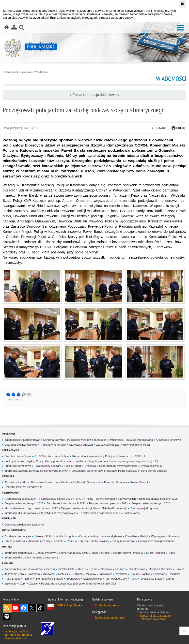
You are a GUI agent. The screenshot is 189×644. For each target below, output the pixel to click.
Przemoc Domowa (116, 482)
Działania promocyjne (18, 536)
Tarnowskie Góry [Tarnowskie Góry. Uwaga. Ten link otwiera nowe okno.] (116, 579)
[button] (180, 28)
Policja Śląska (10, 450)
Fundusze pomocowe (18, 466)
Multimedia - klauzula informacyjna (131, 440)
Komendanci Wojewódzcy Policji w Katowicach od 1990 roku (110, 456)
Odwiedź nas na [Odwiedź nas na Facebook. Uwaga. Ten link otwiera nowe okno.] (24, 608)
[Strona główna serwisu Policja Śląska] (6, 28)
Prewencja (8, 476)
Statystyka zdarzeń (81, 445)
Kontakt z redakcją (107, 605)
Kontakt (59, 541)
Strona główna (12, 72)
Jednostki (8, 563)
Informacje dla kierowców (20, 513)
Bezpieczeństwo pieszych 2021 (109, 503)
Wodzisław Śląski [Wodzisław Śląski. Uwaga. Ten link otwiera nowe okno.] (152, 579)
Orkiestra (90, 466)
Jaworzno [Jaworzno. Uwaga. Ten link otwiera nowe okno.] (34, 574)
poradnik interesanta (19, 635)
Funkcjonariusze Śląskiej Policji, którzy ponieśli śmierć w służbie (44, 461)
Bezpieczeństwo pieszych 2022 (66, 503)
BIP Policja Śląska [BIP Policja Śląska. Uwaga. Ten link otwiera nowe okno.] (70, 605)
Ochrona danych (53, 440)
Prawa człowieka (151, 466)
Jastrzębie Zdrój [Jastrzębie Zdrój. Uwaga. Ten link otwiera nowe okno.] (14, 574)
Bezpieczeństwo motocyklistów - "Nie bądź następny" (94, 508)
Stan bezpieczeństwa (18, 456)
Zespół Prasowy (46, 553)
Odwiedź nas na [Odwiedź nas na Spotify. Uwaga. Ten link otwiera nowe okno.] (7, 616)
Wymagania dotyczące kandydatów (100, 536)
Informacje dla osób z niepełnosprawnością (31, 557)
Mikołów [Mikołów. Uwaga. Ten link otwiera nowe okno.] (91, 574)
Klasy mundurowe (124, 541)
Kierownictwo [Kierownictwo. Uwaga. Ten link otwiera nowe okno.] (31, 440)
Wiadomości (42, 72)
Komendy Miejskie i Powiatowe (24, 569)
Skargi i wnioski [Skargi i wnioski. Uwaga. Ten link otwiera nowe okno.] (156, 553)
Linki (172, 553)
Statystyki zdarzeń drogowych (58, 513)
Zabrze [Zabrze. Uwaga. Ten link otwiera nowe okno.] (170, 579)
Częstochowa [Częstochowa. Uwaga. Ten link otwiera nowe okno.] (137, 569)
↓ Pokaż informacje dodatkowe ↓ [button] (94, 95)
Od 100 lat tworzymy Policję (52, 456)
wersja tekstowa (16, 638)
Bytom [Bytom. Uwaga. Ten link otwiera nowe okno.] (94, 569)
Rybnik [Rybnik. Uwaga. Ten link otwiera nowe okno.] (28, 579)
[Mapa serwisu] (14, 28)
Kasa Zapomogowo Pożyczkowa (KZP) (134, 461)
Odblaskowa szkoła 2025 (57, 499)
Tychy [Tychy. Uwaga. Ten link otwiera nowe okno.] (134, 579)
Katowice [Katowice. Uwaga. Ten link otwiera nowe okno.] (49, 574)
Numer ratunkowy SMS (74, 553)
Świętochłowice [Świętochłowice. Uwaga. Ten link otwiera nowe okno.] (93, 579)
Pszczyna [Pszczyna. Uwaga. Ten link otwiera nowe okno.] (159, 574)
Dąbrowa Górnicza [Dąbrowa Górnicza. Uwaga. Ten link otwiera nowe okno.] (160, 569)
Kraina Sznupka (140, 482)
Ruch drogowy (11, 492)
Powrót (159, 128)
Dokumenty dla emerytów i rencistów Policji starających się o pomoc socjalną (120, 471)
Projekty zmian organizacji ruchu (100, 513)
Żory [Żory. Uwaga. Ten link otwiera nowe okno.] (23, 584)
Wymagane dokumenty (165, 536)
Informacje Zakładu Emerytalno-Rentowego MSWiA (36, 471)
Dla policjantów (97, 461)
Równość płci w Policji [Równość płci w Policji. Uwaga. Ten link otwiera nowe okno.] (137, 445)
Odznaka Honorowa (169, 440)
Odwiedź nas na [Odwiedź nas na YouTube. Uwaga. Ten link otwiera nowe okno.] (15, 608)
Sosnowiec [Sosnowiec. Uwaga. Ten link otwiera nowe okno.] (73, 579)
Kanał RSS (7, 608)
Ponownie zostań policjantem (156, 541)
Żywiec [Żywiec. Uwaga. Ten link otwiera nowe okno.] (33, 584)
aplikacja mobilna (16, 631)
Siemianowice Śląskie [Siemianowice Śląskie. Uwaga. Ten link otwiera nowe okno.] (49, 579)
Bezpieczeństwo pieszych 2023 (24, 503)
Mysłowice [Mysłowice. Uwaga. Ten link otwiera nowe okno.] (106, 574)
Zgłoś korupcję (101, 553)
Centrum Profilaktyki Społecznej (81, 482)
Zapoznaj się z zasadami (156, 616)
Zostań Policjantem (14, 530)
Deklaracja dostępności (110, 618)
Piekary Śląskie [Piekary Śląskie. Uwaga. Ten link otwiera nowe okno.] (140, 574)
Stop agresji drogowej (144, 508)
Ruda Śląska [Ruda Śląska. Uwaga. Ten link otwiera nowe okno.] (12, 579)
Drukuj (178, 128)
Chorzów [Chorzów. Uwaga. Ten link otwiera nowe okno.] (106, 569)
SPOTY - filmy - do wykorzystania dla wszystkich (106, 499)
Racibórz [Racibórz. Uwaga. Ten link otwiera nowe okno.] (174, 574)
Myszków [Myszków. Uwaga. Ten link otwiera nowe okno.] (122, 574)
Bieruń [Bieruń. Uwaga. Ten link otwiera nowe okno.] (82, 569)
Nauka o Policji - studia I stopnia (55, 536)
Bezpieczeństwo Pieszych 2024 (159, 499)
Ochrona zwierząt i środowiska (23, 487)
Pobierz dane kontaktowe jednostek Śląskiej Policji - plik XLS (79, 584)
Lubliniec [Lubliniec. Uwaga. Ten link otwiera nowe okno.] (77, 574)
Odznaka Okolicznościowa (21, 445)
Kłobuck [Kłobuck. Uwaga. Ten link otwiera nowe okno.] (63, 574)
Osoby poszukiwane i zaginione (24, 525)
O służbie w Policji (137, 536)
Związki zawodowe (108, 445)
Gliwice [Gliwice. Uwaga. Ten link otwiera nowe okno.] (180, 569)
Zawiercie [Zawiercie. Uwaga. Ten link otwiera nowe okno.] (10, 584)
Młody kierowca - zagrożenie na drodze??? (31, 508)
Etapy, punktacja (15, 541)
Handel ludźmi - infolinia (128, 553)
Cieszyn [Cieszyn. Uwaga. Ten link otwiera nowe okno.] (120, 569)
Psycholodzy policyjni (48, 466)
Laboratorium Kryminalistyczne (118, 466)
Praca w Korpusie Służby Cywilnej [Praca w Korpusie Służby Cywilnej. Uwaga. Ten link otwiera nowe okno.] (88, 541)
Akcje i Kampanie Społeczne (40, 482)
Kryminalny (9, 518)
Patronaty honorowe (53, 445)
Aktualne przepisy (39, 541)
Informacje (27, 72)
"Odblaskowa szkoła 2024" (21, 499)
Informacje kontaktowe (18, 553)
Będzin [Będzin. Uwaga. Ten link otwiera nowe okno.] (51, 569)
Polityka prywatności (153, 619)
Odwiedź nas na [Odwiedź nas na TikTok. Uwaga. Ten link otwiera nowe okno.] (40, 608)
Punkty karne (132, 513)
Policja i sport (73, 466)
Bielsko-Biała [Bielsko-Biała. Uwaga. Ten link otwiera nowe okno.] (66, 569)
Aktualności (12, 482)
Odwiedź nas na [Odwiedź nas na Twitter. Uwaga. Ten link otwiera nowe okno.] (32, 608)
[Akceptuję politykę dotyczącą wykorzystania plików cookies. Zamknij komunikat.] (182, 4)
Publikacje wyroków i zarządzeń (87, 440)
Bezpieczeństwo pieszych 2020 (151, 503)
